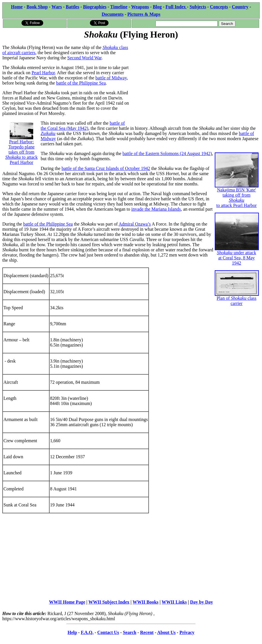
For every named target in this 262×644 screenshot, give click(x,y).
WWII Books (145, 602)
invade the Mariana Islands (156, 209)
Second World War (84, 58)
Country (240, 7)
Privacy (187, 632)
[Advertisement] (196, 81)
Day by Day (202, 602)
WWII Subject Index (109, 602)
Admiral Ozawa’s (135, 224)
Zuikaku (48, 133)
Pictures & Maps (144, 14)
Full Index (176, 7)
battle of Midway (111, 78)
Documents (113, 14)
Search (130, 632)
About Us (166, 632)
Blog (157, 7)
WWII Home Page (67, 602)
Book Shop (37, 7)
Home (17, 7)
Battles (73, 7)
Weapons (140, 7)
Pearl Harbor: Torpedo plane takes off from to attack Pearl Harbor (22, 146)
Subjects (198, 7)
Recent (147, 632)
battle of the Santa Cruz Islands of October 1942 (106, 168)
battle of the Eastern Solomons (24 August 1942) (167, 153)
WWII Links (174, 602)
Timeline (119, 7)
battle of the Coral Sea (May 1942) (83, 126)
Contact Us (108, 632)
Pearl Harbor (43, 73)
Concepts (219, 7)
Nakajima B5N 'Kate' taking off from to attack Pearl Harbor (237, 187)
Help (72, 632)
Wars (57, 7)
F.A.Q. (87, 632)
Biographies (95, 7)
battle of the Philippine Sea (81, 83)
